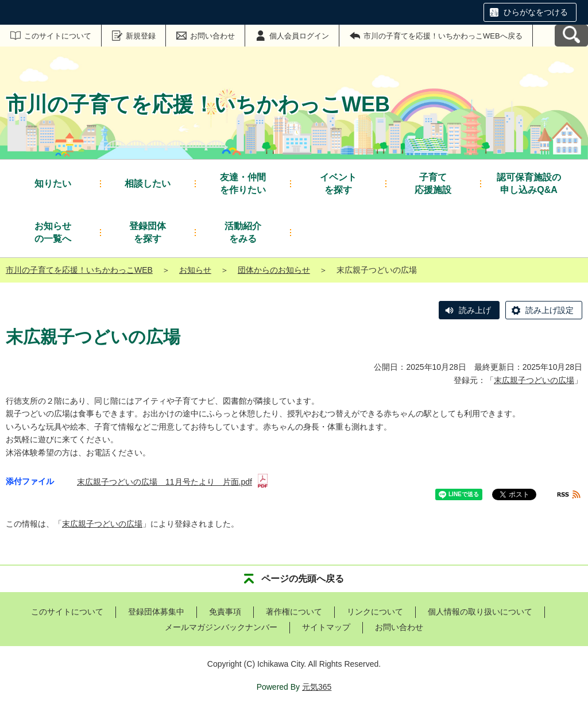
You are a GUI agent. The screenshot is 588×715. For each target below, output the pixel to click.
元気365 (317, 687)
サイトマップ (326, 627)
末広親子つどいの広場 (534, 380)
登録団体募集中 (156, 612)
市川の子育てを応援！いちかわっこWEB (79, 270)
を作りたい (243, 183)
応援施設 (433, 183)
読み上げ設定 (550, 310)
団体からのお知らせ (274, 270)
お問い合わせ (212, 36)
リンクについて (375, 612)
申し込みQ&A (529, 183)
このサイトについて (58, 36)
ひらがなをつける (536, 12)
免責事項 (225, 612)
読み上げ (475, 310)
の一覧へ (53, 232)
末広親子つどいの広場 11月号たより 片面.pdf (172, 482)
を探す (338, 183)
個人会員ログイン (299, 36)
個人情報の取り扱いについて (480, 612)
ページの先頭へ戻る (303, 579)
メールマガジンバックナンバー (221, 627)
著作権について (294, 612)
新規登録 (141, 36)
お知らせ (195, 270)
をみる (243, 232)
